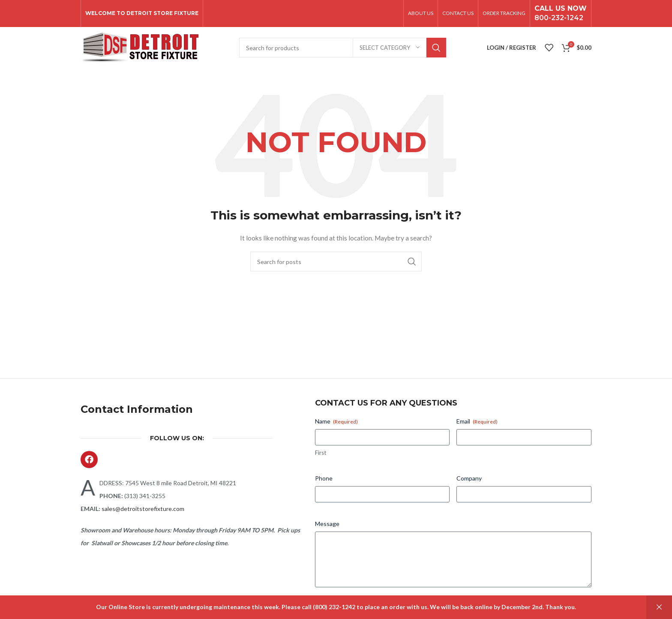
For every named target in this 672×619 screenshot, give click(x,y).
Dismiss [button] (659, 607)
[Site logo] (139, 49)
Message (327, 526)
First (321, 455)
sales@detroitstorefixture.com (143, 511)
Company (469, 480)
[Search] (343, 49)
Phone (324, 480)
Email (477, 424)
